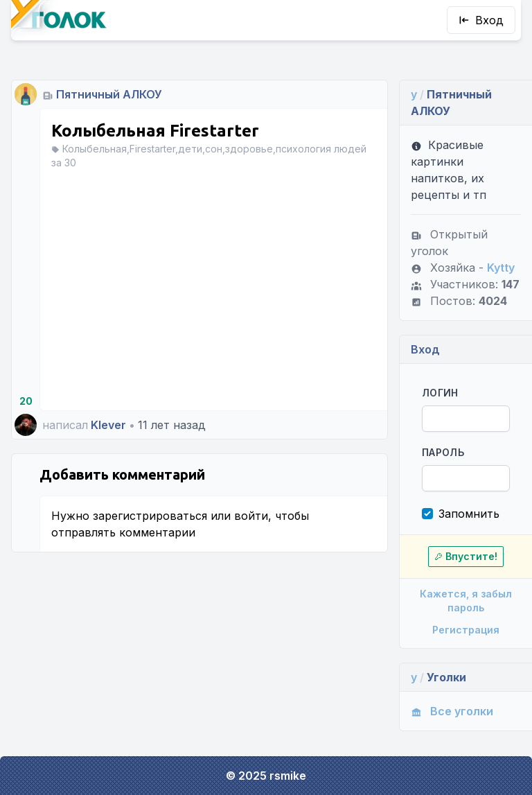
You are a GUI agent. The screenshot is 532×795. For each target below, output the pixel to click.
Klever (108, 425)
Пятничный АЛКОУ (109, 94)
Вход (481, 20)
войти (251, 516)
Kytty (501, 268)
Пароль (443, 452)
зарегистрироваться (150, 516)
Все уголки (452, 711)
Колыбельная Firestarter (155, 131)
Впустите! (466, 556)
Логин (440, 393)
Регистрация (466, 630)
